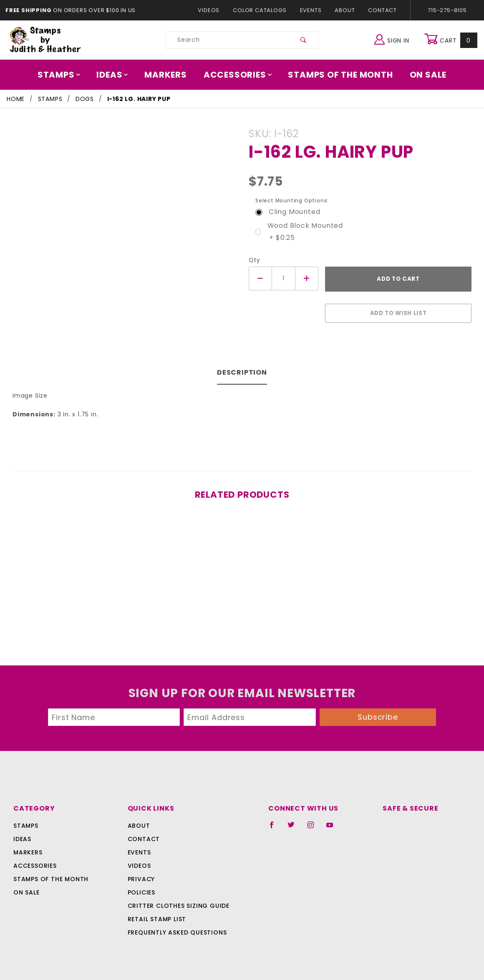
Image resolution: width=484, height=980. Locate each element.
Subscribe (378, 712)
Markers (169, 75)
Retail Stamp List (157, 914)
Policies (141, 887)
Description (242, 368)
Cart (452, 40)
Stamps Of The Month (337, 75)
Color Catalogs (261, 10)
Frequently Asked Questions (176, 927)
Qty (253, 260)
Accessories (238, 75)
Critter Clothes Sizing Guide (176, 901)
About (344, 10)
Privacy (141, 874)
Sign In (394, 39)
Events (310, 10)
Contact (381, 10)
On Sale (422, 75)
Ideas (117, 75)
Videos (213, 10)
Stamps (65, 75)
